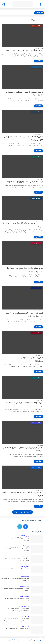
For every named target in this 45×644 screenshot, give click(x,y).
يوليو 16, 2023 (26, 546)
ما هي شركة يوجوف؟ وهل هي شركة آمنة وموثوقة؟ (26, 360)
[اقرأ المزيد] (38, 61)
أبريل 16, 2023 (26, 627)
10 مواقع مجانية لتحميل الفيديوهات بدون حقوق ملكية (23, 494)
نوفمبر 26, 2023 (25, 566)
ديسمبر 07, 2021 (25, 586)
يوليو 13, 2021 (26, 617)
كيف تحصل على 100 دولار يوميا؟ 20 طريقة (25, 182)
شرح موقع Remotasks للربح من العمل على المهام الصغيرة (24, 270)
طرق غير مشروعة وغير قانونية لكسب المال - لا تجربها (23, 225)
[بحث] (3, 4)
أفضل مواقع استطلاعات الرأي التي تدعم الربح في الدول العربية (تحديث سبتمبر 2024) (16, 620)
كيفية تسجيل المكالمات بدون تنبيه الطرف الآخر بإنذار (17, 539)
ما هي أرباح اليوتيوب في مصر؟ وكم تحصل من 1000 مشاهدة (24, 139)
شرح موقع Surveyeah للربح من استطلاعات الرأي (24, 405)
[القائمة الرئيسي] (42, 4)
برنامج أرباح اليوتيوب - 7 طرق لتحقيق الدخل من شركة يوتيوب (23, 450)
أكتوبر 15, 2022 (25, 576)
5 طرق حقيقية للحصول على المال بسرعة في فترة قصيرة (24, 94)
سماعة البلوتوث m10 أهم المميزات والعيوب (16, 568)
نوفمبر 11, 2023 (25, 536)
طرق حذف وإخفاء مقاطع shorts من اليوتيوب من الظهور (16, 580)
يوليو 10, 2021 (26, 556)
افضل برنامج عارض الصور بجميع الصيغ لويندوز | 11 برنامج (17, 559)
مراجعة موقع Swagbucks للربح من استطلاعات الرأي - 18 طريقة (19, 610)
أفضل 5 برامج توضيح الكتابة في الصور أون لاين (17, 600)
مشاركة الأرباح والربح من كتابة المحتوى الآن (24, 51)
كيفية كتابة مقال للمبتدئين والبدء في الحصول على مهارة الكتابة (24, 315)
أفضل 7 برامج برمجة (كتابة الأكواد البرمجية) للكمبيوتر (16, 590)
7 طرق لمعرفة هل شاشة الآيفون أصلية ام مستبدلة (17, 549)
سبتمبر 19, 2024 (25, 597)
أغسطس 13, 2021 (24, 607)
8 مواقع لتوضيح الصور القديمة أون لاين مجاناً (16, 629)
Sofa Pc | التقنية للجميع (15, 640)
